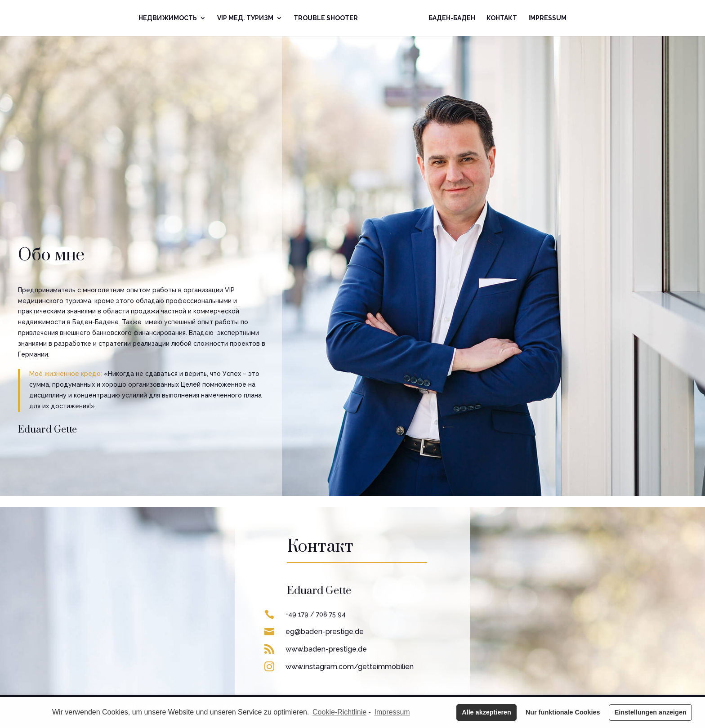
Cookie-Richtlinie (339, 712)
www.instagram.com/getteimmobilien (350, 667)
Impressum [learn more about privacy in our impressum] (392, 712)
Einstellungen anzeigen (651, 712)
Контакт (502, 18)
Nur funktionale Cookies (563, 712)
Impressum (547, 18)
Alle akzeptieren (486, 712)
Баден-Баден (452, 18)
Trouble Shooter (326, 18)
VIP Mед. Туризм (245, 18)
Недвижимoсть (168, 18)
